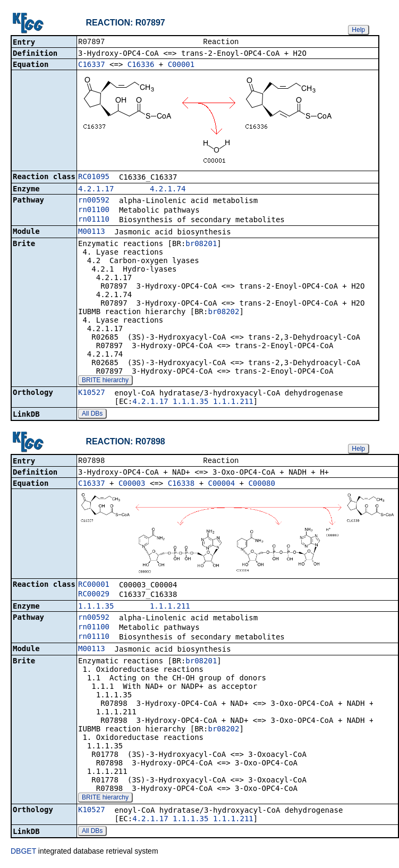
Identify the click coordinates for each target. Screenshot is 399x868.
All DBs (92, 415)
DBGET (23, 853)
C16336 (141, 65)
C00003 (132, 485)
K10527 (92, 393)
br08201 (201, 245)
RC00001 (94, 586)
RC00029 (94, 596)
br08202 (223, 313)
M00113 (92, 232)
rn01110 (94, 220)
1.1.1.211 (233, 402)
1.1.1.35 (190, 402)
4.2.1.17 (96, 190)
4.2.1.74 (168, 190)
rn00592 (94, 201)
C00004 (222, 485)
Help (358, 30)
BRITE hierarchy (105, 381)
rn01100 (94, 210)
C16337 (92, 65)
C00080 (262, 485)
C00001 (181, 65)
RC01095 (94, 178)
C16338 (181, 485)
